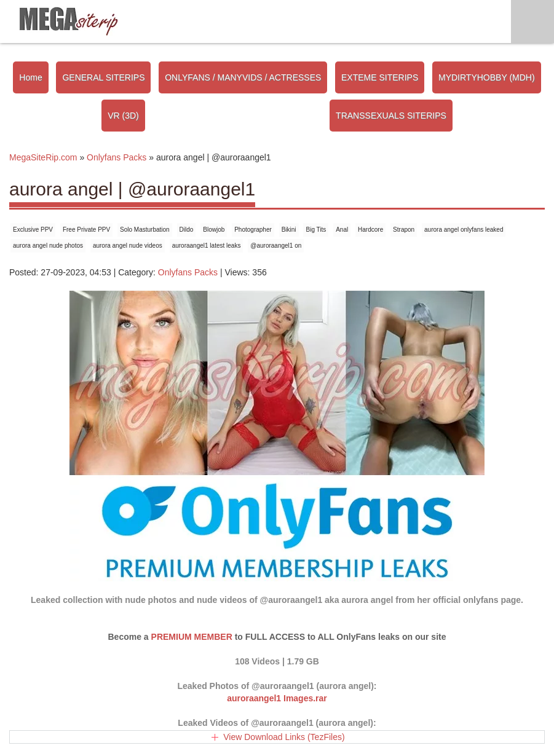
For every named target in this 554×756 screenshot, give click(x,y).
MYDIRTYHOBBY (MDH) (487, 77)
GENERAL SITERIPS (103, 77)
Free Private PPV (86, 230)
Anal (342, 230)
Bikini (289, 230)
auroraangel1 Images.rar (277, 698)
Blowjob (214, 230)
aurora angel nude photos (48, 246)
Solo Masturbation (145, 230)
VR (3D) (123, 116)
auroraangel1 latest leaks (207, 246)
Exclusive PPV (33, 230)
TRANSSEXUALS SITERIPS (391, 116)
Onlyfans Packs (188, 272)
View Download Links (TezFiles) (284, 737)
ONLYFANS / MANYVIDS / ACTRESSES (243, 77)
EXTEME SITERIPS (380, 77)
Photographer (253, 230)
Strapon (404, 230)
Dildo (187, 230)
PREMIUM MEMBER (192, 637)
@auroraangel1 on (276, 246)
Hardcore (370, 230)
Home (30, 77)
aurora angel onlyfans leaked (464, 230)
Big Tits (316, 230)
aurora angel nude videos (128, 246)
